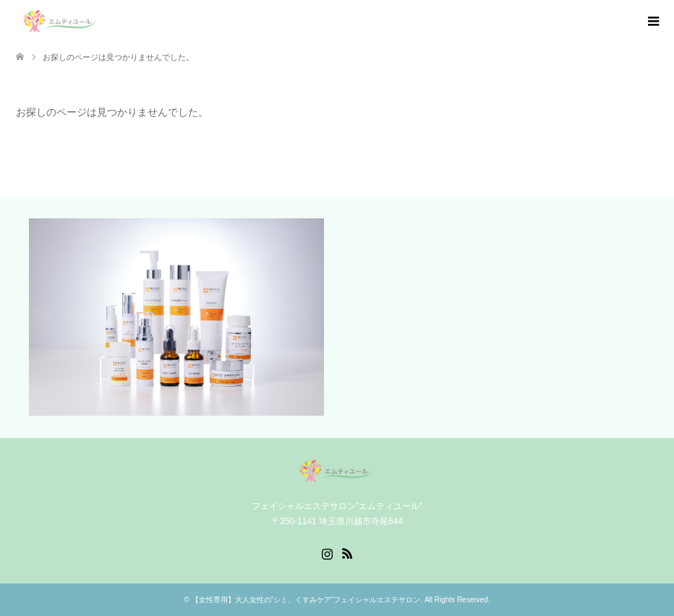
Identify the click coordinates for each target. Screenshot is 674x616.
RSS (347, 552)
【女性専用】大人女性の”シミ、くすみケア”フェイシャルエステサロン (306, 600)
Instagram (327, 552)
